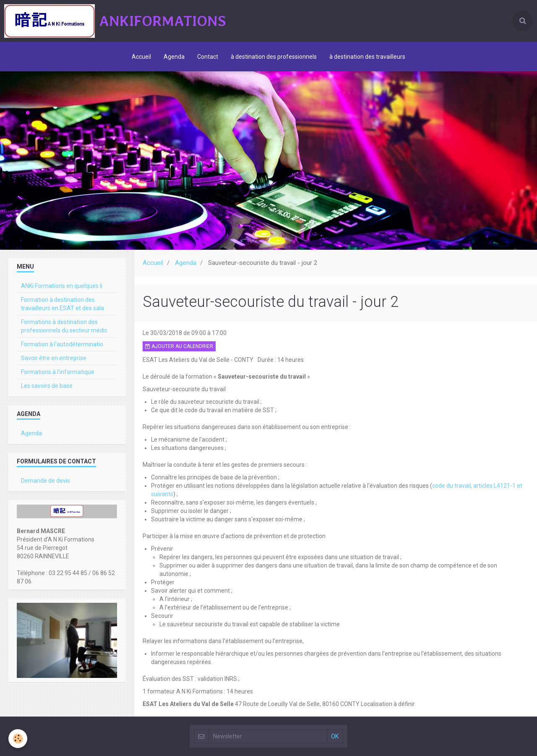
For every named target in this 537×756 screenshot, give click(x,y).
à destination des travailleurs (367, 57)
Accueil (141, 57)
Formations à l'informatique (58, 372)
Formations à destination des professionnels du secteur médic (64, 326)
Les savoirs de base (47, 386)
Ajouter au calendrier (179, 346)
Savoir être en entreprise (54, 358)
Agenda (174, 57)
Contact (208, 57)
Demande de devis (46, 481)
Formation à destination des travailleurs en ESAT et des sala (63, 304)
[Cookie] (18, 739)
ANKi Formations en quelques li (62, 286)
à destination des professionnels (274, 57)
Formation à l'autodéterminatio (62, 344)
